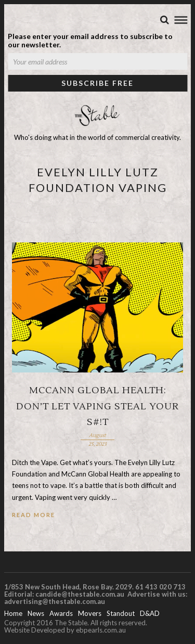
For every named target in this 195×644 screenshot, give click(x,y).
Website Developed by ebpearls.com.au (65, 630)
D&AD (150, 613)
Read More (34, 515)
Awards (61, 613)
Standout (121, 613)
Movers (90, 613)
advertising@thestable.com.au (55, 601)
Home (13, 613)
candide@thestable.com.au (81, 594)
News (36, 613)
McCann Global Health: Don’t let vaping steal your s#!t (97, 406)
